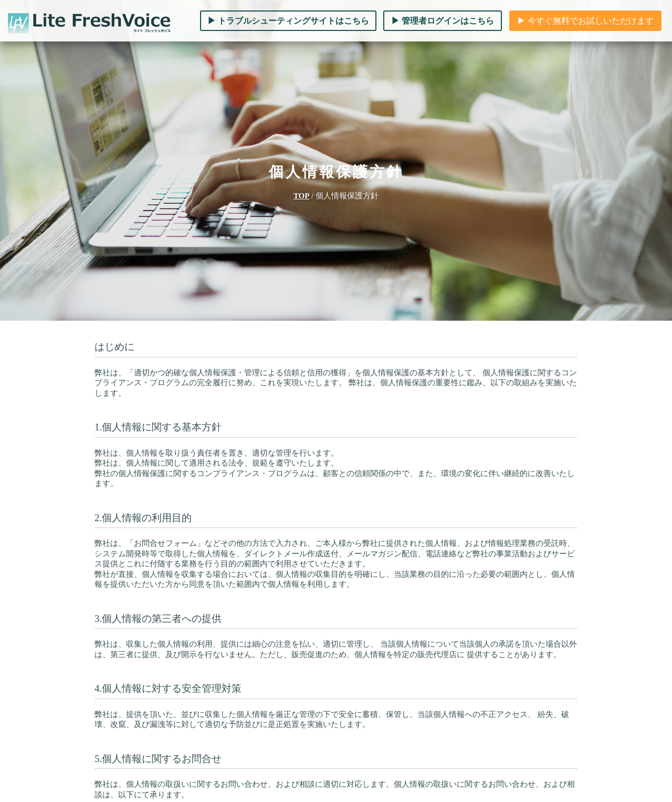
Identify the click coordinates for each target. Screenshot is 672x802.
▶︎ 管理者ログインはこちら (443, 21)
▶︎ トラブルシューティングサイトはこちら (288, 21)
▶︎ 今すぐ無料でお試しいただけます (585, 21)
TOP (302, 196)
